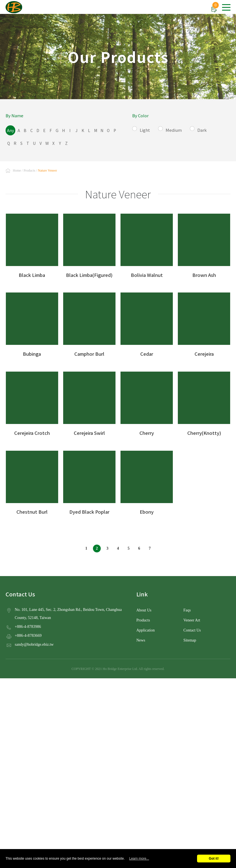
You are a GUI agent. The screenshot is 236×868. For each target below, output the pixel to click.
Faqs (187, 608)
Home (17, 169)
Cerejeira (204, 323)
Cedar (147, 323)
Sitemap (190, 638)
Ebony (147, 481)
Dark (206, 129)
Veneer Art (192, 618)
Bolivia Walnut (147, 244)
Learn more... (139, 859)
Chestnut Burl (32, 481)
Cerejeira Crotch (32, 402)
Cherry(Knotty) (204, 402)
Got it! (214, 859)
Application (146, 628)
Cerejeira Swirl (89, 402)
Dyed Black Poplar (89, 481)
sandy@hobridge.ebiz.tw (35, 642)
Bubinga (32, 323)
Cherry (147, 402)
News (141, 638)
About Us (144, 608)
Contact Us (192, 628)
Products (29, 169)
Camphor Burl (89, 323)
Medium (177, 129)
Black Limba (32, 244)
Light (148, 129)
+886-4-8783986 (28, 625)
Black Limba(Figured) (89, 244)
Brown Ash (204, 244)
